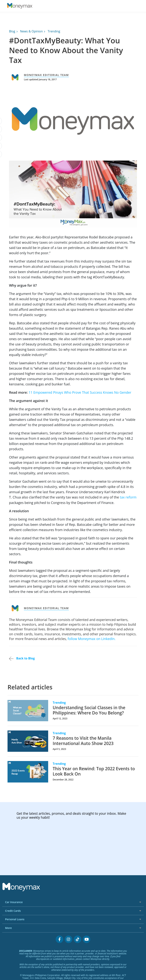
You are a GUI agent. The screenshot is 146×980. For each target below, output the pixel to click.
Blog (12, 31)
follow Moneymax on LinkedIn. (92, 638)
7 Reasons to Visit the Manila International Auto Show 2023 (83, 740)
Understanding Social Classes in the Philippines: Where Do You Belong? (89, 710)
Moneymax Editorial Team (46, 75)
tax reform (128, 497)
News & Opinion (32, 31)
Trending (54, 31)
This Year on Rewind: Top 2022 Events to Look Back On (94, 771)
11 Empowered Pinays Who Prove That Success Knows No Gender (80, 392)
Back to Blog (22, 658)
